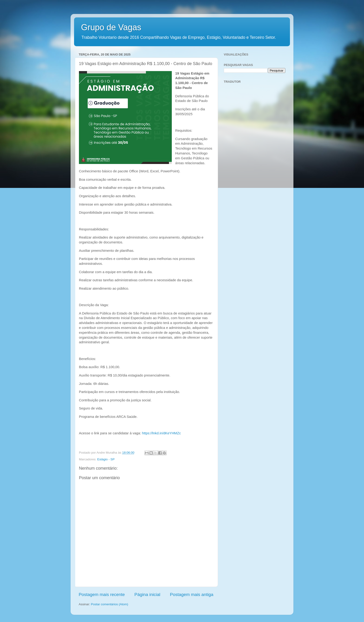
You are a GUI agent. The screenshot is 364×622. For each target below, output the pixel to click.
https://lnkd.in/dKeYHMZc (161, 433)
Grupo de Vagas (111, 27)
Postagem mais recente (102, 594)
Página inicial (147, 594)
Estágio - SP (106, 459)
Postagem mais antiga (192, 594)
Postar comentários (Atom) (110, 604)
